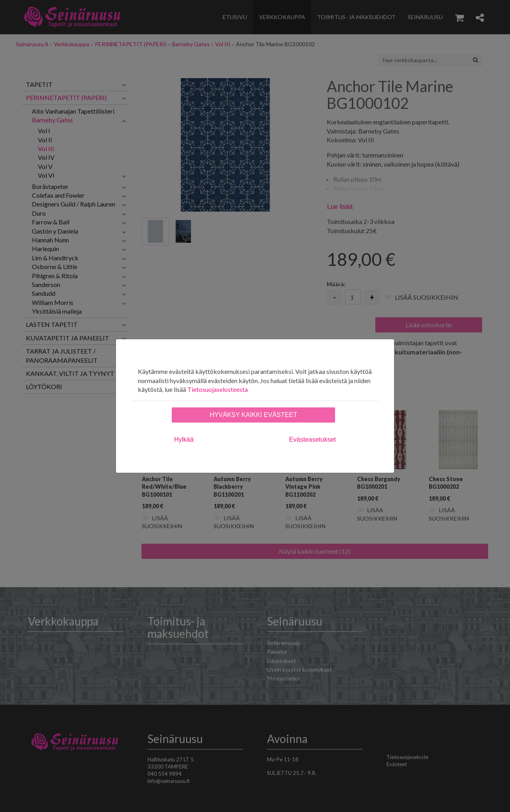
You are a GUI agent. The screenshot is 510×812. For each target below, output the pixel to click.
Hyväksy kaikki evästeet (253, 415)
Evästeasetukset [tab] (313, 439)
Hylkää (184, 439)
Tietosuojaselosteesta (218, 389)
